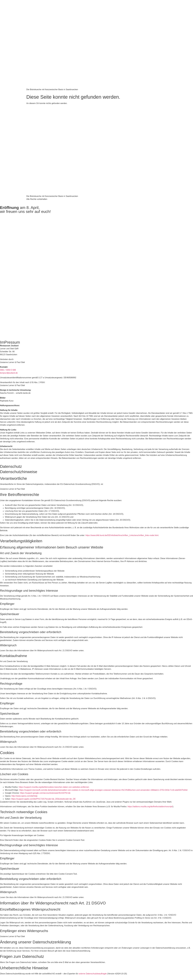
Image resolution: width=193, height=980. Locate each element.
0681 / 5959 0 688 (8, 370)
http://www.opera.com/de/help (24, 796)
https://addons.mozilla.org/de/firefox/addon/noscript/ (150, 807)
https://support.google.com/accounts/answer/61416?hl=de (45, 793)
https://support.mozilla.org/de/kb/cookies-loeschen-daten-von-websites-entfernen (54, 787)
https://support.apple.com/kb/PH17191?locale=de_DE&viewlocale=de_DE (43, 799)
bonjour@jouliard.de (9, 373)
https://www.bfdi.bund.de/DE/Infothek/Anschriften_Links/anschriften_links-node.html (122, 535)
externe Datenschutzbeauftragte (93, 974)
